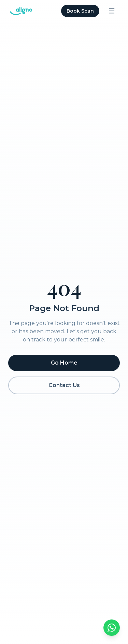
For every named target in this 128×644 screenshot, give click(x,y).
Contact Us (64, 385)
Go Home (64, 363)
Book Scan (80, 11)
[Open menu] (112, 11)
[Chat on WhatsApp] (112, 628)
